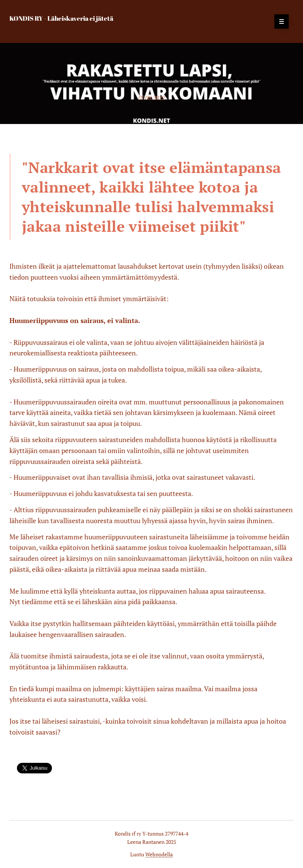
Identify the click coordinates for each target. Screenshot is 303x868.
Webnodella (159, 854)
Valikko (279, 21)
